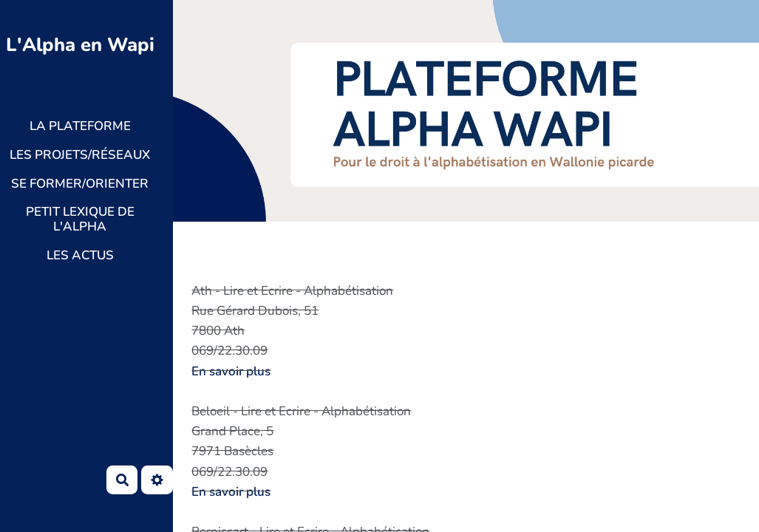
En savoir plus (231, 371)
